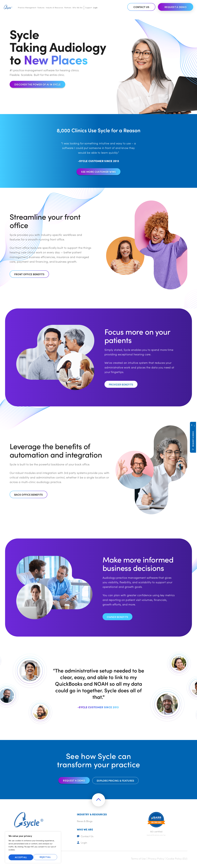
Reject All (20, 857)
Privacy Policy (153, 861)
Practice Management (27, 8)
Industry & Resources (55, 8)
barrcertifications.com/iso (156, 836)
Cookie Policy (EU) (176, 861)
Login (95, 8)
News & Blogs (86, 822)
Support (89, 8)
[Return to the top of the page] (98, 801)
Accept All (45, 857)
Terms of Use (133, 861)
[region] (33, 848)
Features (41, 8)
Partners (68, 8)
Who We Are (77, 8)
